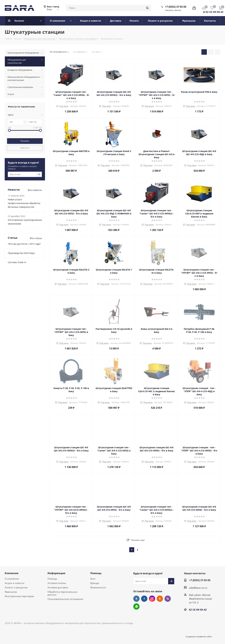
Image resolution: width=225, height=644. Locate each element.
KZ (207, 12)
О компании (12, 579)
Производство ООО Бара (21, 253)
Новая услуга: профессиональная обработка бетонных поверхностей (24, 203)
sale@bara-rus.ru (198, 588)
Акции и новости (15, 583)
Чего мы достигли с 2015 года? (24, 244)
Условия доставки (58, 587)
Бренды (95, 583)
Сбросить (25, 148)
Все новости (35, 190)
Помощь (52, 579)
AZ (222, 12)
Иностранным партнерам (19, 596)
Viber (168, 599)
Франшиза (11, 592)
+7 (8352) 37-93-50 (176, 7)
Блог (93, 579)
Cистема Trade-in (17, 262)
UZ (211, 12)
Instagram (152, 599)
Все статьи (36, 238)
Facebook (144, 599)
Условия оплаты (57, 583)
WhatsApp (136, 606)
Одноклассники (160, 599)
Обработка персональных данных (62, 593)
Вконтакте (136, 599)
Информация (56, 573)
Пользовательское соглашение (65, 599)
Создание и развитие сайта (199, 636)
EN (218, 12)
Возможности (98, 587)
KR (215, 12)
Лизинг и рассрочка (16, 587)
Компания (11, 573)
